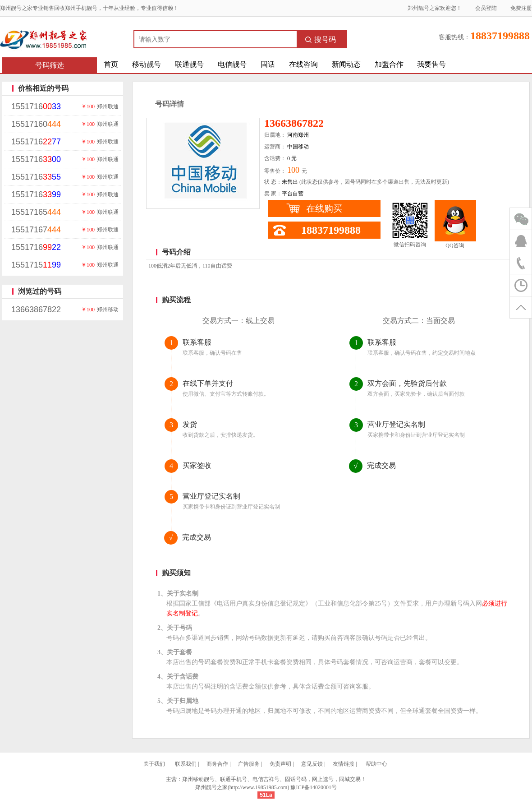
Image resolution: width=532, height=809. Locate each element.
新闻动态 (346, 64)
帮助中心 (376, 764)
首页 (111, 64)
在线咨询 (303, 64)
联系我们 (186, 764)
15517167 (36, 230)
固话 (268, 64)
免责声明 (280, 764)
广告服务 (249, 764)
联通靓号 (189, 64)
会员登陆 (486, 8)
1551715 (36, 265)
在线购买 (324, 208)
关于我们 (154, 764)
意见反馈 (312, 764)
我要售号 (431, 64)
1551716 (36, 106)
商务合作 (217, 764)
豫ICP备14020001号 (314, 787)
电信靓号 (232, 64)
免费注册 (521, 8)
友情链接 (344, 764)
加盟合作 (389, 64)
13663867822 (36, 310)
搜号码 (321, 39)
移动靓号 (147, 64)
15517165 (36, 212)
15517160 (36, 124)
